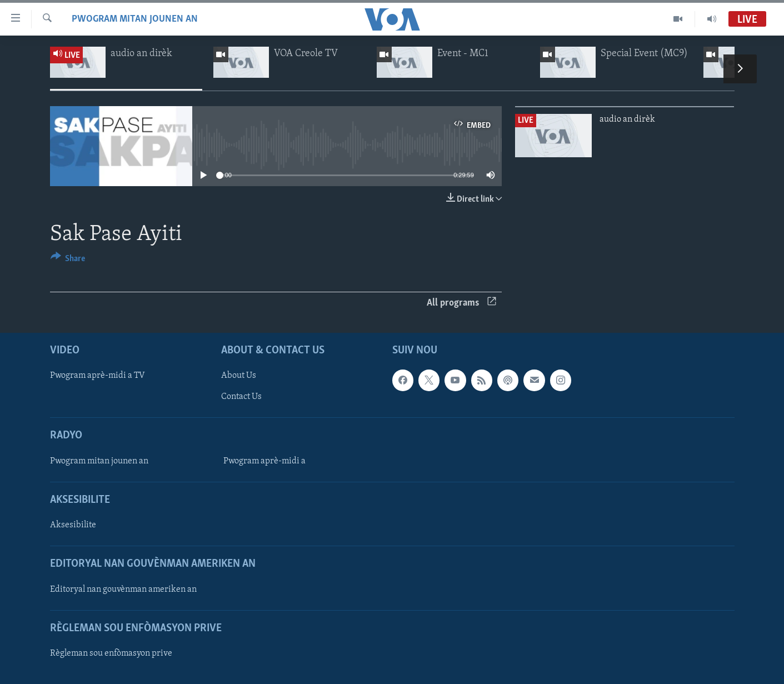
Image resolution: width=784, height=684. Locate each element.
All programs (461, 303)
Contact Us (241, 397)
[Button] (68, 260)
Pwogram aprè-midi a (264, 461)
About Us (239, 376)
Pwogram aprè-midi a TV (98, 376)
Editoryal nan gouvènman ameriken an (123, 589)
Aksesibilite (73, 525)
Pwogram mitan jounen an (135, 19)
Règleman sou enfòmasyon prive (111, 653)
